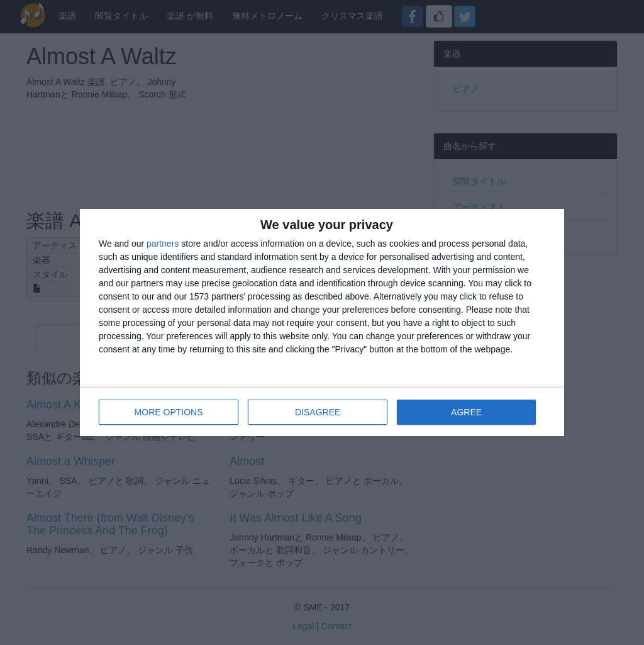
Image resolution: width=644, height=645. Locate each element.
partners (163, 244)
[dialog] (322, 322)
